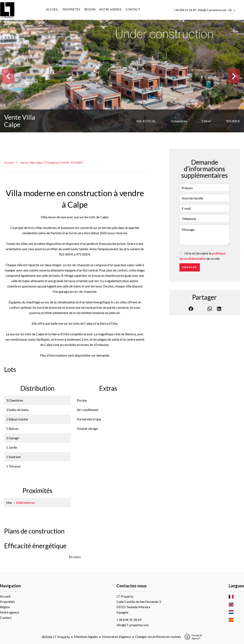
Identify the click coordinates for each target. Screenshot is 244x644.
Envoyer (190, 267)
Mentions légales (86, 637)
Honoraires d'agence (116, 637)
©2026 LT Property (56, 637)
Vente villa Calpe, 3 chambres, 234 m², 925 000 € (52, 163)
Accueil (9, 163)
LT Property (125, 596)
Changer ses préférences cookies (158, 637)
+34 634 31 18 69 (185, 10)
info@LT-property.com (212, 10)
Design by (192, 637)
